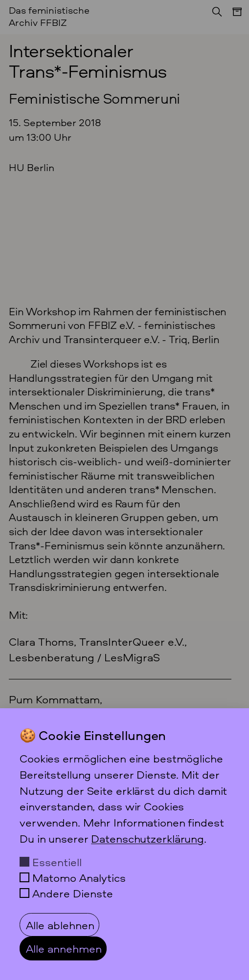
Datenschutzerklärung (147, 838)
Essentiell (57, 862)
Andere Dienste (73, 893)
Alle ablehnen (60, 925)
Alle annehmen (64, 948)
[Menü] (232, 17)
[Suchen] (214, 15)
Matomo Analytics (79, 877)
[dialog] (124, 844)
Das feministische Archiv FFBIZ (49, 16)
